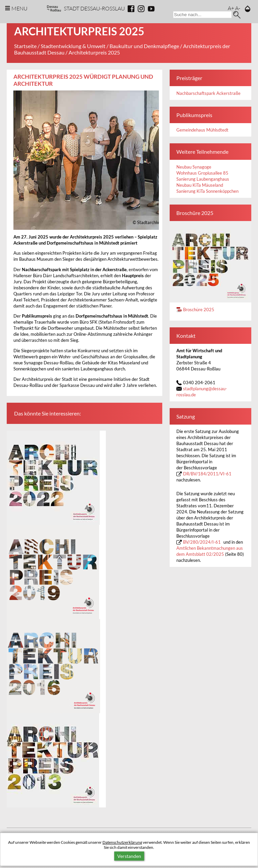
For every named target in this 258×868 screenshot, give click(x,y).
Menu (19, 8)
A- (238, 8)
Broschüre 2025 (199, 310)
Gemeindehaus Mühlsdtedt (202, 130)
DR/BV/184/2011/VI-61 (207, 474)
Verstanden (129, 856)
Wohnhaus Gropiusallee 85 (202, 173)
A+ (231, 8)
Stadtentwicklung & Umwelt (73, 46)
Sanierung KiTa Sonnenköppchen (207, 191)
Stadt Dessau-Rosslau (94, 8)
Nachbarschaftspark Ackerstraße (208, 93)
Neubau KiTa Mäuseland (200, 185)
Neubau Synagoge (194, 167)
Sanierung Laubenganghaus (203, 179)
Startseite (25, 46)
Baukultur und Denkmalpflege (144, 46)
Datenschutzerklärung (122, 842)
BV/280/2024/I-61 (202, 542)
